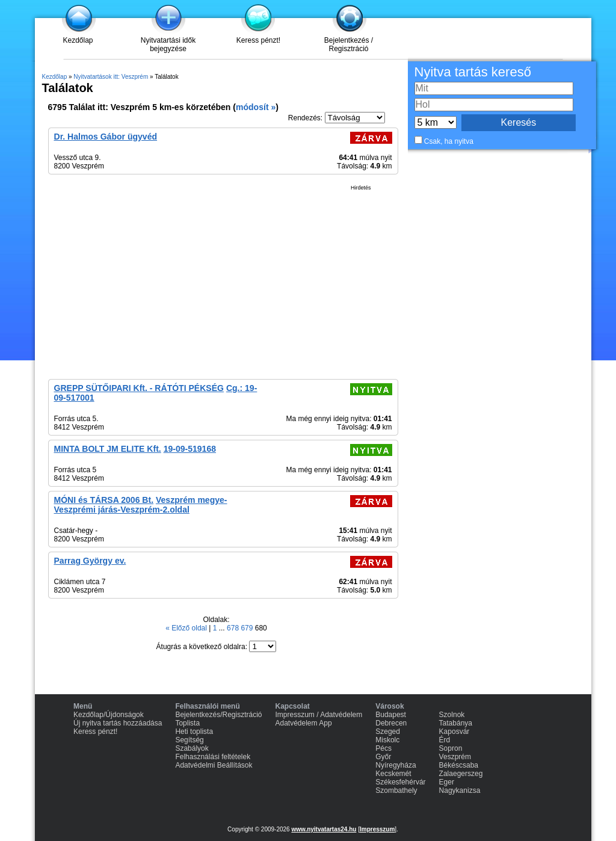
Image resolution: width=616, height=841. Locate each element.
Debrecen (391, 723)
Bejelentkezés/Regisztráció (218, 715)
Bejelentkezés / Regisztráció (349, 45)
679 (248, 628)
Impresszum (377, 829)
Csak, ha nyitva (449, 141)
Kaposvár (454, 732)
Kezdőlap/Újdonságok (109, 715)
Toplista (187, 723)
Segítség (189, 740)
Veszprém (455, 757)
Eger (447, 782)
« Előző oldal (187, 628)
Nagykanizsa (460, 790)
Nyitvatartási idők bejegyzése (168, 45)
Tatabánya (456, 723)
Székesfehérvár (400, 782)
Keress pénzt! (258, 40)
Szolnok (452, 715)
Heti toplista (194, 732)
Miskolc (387, 740)
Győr (383, 757)
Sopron (451, 748)
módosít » (256, 107)
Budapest (391, 715)
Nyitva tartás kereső (473, 72)
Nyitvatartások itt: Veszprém (111, 77)
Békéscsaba (459, 765)
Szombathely (396, 790)
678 (234, 628)
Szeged (388, 732)
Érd (445, 740)
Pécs (383, 748)
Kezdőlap (78, 40)
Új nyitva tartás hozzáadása (118, 723)
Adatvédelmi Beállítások (214, 765)
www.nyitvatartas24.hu (324, 829)
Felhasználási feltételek (213, 757)
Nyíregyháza (396, 765)
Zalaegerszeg (461, 774)
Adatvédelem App (304, 723)
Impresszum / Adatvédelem (319, 715)
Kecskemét (393, 774)
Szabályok (192, 748)
